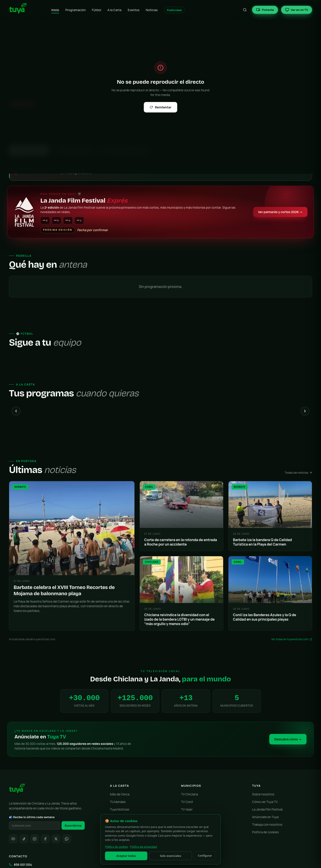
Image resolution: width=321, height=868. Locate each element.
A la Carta (114, 10)
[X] (56, 839)
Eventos (134, 10)
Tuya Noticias (119, 810)
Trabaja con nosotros (267, 825)
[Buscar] (245, 10)
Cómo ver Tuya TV (265, 802)
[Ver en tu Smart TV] (297, 10)
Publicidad (174, 10)
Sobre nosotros (263, 794)
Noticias (152, 10)
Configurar (205, 856)
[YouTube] (13, 839)
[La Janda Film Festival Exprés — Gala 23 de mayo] (160, 212)
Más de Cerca (120, 794)
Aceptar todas (126, 856)
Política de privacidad (144, 847)
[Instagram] (35, 839)
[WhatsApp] (67, 839)
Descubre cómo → (288, 739)
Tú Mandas (118, 802)
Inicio (55, 10)
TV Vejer (187, 810)
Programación (75, 10)
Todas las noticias (298, 473)
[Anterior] (16, 411)
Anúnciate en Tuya (265, 817)
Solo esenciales (171, 856)
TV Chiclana (189, 794)
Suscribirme (73, 826)
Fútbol (97, 10)
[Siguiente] (305, 411)
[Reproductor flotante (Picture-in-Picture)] (265, 10)
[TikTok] (24, 839)
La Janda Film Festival (267, 810)
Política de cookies (265, 832)
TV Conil (187, 802)
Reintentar (160, 107)
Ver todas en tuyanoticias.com (292, 639)
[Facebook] (45, 839)
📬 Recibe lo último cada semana (32, 817)
